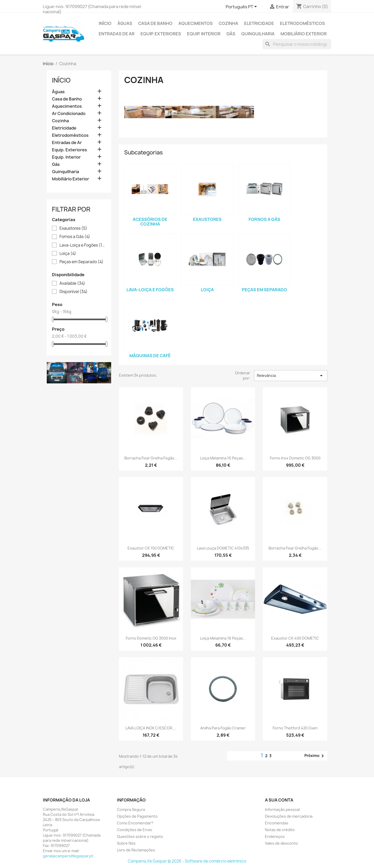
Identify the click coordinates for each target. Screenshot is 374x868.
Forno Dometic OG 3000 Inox (151, 638)
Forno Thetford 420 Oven (295, 728)
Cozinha (228, 23)
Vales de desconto (281, 843)
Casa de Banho (155, 23)
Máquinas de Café (150, 356)
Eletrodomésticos (302, 23)
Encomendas (277, 823)
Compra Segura (131, 809)
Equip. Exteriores (161, 34)
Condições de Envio (135, 830)
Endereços (275, 836)
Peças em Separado (81, 262)
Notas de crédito (280, 830)
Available (72, 283)
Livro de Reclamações (136, 850)
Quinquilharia (258, 34)
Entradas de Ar (117, 34)
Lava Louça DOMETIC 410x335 (223, 548)
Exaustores (73, 228)
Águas (125, 23)
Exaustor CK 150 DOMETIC (151, 548)
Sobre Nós (126, 843)
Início (105, 23)
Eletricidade (259, 23)
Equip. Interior (204, 34)
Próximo (315, 756)
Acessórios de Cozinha (150, 222)
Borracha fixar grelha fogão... (151, 458)
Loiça (68, 254)
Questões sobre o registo (140, 836)
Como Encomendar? (135, 823)
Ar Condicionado (69, 114)
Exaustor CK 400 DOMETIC (295, 638)
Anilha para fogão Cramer (223, 728)
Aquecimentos (196, 23)
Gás (231, 34)
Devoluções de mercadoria (289, 816)
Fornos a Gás (75, 237)
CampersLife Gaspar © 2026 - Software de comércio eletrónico (187, 861)
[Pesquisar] (297, 44)
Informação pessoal (282, 809)
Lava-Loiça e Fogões (83, 245)
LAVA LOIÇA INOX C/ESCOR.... (151, 728)
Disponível (74, 292)
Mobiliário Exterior (304, 34)
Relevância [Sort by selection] (291, 376)
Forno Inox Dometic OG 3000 (295, 458)
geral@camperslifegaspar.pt (68, 856)
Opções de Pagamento (137, 816)
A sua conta (279, 800)
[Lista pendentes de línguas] (242, 7)
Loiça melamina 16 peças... (223, 458)
